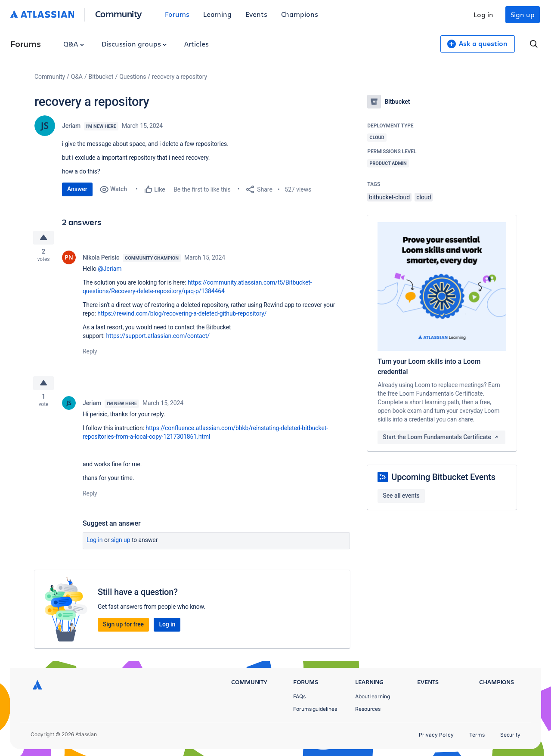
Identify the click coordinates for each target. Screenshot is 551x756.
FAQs (299, 696)
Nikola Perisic (101, 258)
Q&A (74, 44)
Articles (196, 44)
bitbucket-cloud (389, 197)
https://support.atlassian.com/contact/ (158, 337)
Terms (477, 735)
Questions (133, 77)
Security (510, 735)
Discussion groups (134, 44)
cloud (424, 197)
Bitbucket (101, 77)
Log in (483, 14)
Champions (300, 14)
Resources (368, 709)
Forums (177, 14)
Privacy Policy (436, 735)
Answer (77, 189)
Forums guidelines (315, 709)
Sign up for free (123, 626)
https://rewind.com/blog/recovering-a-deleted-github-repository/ (182, 314)
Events (256, 14)
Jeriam (71, 126)
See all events (401, 496)
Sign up (523, 14)
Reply (90, 352)
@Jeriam (110, 270)
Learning (217, 14)
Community (119, 14)
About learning (373, 696)
